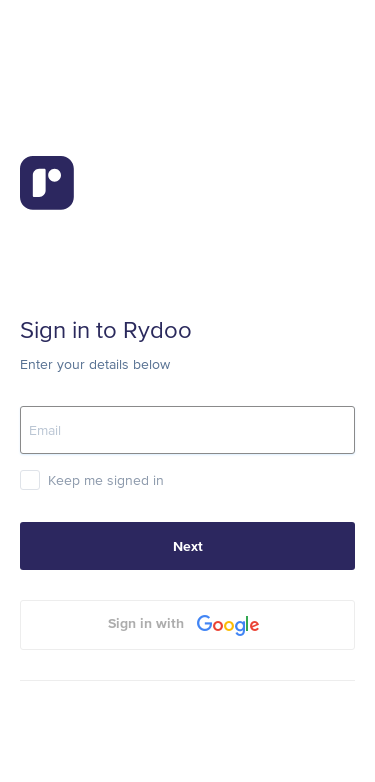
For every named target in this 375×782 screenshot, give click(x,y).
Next (188, 546)
